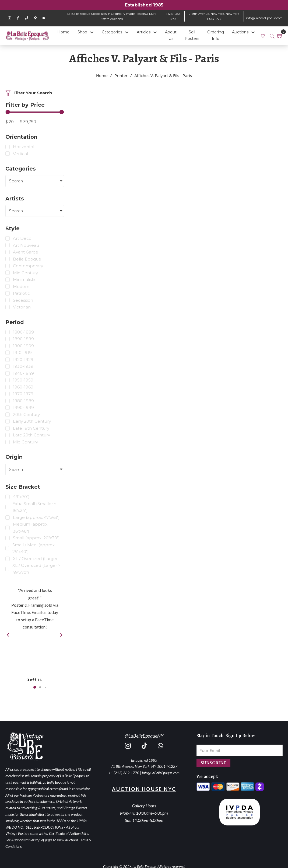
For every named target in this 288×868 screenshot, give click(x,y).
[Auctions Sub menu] (253, 32)
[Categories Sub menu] (127, 32)
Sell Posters (192, 35)
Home (63, 32)
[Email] (240, 750)
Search (16, 181)
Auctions (240, 32)
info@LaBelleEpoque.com (264, 18)
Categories (112, 32)
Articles (144, 32)
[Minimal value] (35, 112)
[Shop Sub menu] (92, 32)
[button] (35, 687)
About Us (171, 35)
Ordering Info (216, 35)
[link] (264, 36)
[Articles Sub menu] (155, 32)
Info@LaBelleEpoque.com (161, 773)
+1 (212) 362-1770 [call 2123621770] (124, 773)
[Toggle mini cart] (280, 36)
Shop (82, 32)
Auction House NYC (144, 789)
